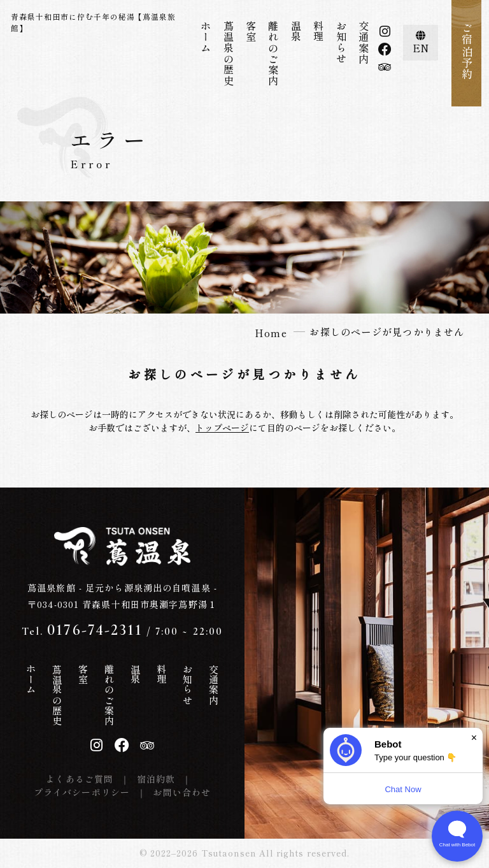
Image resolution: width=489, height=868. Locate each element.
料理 (318, 32)
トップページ (222, 428)
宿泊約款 (156, 779)
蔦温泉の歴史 (229, 54)
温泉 (296, 32)
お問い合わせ (182, 792)
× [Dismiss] (474, 738)
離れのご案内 (273, 54)
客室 (251, 32)
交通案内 (364, 42)
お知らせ (341, 42)
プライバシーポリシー (82, 792)
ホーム (206, 37)
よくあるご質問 (80, 779)
